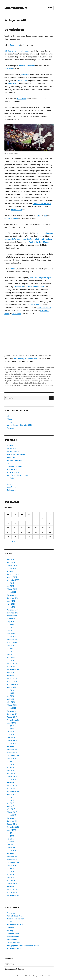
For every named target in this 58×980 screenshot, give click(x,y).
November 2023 (13, 613)
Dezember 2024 (13, 595)
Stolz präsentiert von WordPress (43, 976)
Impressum (9, 964)
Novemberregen (13, 940)
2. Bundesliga (11, 370)
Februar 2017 (12, 812)
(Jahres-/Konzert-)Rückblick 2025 (19, 425)
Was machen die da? (14, 949)
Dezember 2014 (13, 886)
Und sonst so (49, 367)
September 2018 (13, 756)
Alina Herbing (21, 370)
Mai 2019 (10, 732)
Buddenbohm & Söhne (15, 916)
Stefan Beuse (19, 287)
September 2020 (13, 684)
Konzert (39, 376)
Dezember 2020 (13, 675)
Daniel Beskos (13, 84)
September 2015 (13, 863)
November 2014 (13, 889)
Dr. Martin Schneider (37, 372)
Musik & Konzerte (38, 367)
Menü (50, 8)
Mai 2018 (10, 768)
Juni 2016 (10, 836)
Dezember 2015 (13, 854)
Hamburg (36, 374)
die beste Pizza (16, 209)
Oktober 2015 (12, 860)
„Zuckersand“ (34, 305)
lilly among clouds (17, 379)
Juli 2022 (10, 649)
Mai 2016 (10, 839)
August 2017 (11, 794)
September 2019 (13, 720)
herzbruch (10, 928)
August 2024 (11, 601)
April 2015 (10, 878)
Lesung (7, 379)
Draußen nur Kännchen (15, 919)
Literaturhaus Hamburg (44, 233)
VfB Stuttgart (42, 385)
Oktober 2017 (12, 788)
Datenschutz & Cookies (14, 969)
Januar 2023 (11, 637)
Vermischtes (14, 30)
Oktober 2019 (12, 717)
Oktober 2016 (12, 824)
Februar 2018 (12, 776)
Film (8, 463)
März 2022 (11, 657)
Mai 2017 (10, 803)
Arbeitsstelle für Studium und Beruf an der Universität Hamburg (28, 239)
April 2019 (10, 735)
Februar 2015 (12, 884)
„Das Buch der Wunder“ (36, 287)
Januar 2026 (11, 568)
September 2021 (13, 669)
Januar (9, 422)
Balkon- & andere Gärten (16, 454)
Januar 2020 (11, 708)
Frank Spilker (34, 242)
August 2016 (11, 830)
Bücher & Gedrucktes (14, 460)
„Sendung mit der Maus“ (42, 203)
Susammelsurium (16, 8)
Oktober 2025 (12, 577)
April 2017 (10, 806)
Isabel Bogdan (45, 242)
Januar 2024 (11, 607)
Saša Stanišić (22, 81)
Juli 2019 (10, 726)
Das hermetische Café (15, 925)
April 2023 (10, 631)
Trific (24, 45)
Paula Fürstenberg (34, 381)
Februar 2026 (12, 565)
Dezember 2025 (13, 571)
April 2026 (10, 559)
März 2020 (11, 702)
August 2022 (11, 646)
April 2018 (10, 771)
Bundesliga (31, 370)
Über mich (9, 959)
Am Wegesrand (12, 448)
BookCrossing (12, 457)
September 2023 (13, 619)
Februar (9, 419)
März (9, 416)
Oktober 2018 (12, 753)
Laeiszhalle (9, 69)
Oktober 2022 (12, 643)
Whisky (50, 385)
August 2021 (11, 672)
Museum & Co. (12, 469)
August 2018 (11, 759)
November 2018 (13, 750)
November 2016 (13, 821)
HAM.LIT (12, 269)
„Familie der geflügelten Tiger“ (39, 278)
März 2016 (11, 845)
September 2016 (13, 827)
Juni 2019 (10, 729)
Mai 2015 (10, 875)
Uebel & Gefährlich (44, 308)
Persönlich (11, 478)
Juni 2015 (10, 872)
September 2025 (13, 580)
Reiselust (10, 484)
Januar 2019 (11, 744)
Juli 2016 (10, 833)
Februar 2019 (12, 741)
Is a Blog (10, 931)
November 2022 (13, 640)
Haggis (23, 374)
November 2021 (13, 663)
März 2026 (11, 562)
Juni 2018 (10, 765)
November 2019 (13, 714)
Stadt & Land (11, 487)
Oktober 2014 (12, 892)
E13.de (9, 922)
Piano (9, 481)
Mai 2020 (10, 696)
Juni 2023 (10, 628)
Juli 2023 (10, 625)
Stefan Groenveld (13, 943)
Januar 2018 (11, 779)
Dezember (10, 428)
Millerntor (23, 381)
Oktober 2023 (12, 616)
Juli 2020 (10, 690)
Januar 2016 (11, 851)
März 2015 (11, 881)
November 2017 (13, 785)
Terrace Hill (16, 313)
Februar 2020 (12, 705)
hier (38, 215)
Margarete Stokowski (12, 381)
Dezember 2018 (13, 747)
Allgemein (10, 445)
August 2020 (11, 687)
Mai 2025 (10, 586)
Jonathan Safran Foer (26, 66)
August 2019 (11, 723)
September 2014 (13, 895)
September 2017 (13, 791)
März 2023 (11, 634)
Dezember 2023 (13, 610)
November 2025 (13, 574)
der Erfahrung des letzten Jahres (26, 359)
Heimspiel (44, 374)
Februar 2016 (12, 848)
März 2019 (11, 738)
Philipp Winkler (46, 381)
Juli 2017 (10, 797)
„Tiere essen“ (25, 75)
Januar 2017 (11, 815)
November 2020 (13, 678)
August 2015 (11, 866)
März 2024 (11, 604)
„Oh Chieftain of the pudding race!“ (18, 51)
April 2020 (10, 699)
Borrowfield (11, 913)
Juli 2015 (10, 869)
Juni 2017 (10, 800)
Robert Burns (9, 383)
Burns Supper (15, 45)
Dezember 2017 (13, 782)
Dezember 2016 (13, 818)
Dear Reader (25, 372)
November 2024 (13, 598)
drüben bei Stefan (11, 218)
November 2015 (13, 857)
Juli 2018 (10, 762)
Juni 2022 (10, 652)
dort (45, 215)
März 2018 (11, 773)
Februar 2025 (12, 589)
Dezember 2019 (13, 711)
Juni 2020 (10, 693)
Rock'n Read (19, 383)
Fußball (17, 374)
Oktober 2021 (12, 666)
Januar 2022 (11, 660)
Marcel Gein (45, 379)
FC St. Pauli (21, 99)
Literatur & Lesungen (24, 367)
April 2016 (10, 842)
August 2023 (11, 622)
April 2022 (10, 655)
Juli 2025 (10, 583)
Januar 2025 (11, 592)
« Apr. (14, 541)
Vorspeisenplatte (13, 937)
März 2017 (11, 809)
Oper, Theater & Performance (17, 475)
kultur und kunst (13, 934)
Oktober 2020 (12, 681)
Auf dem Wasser (13, 451)
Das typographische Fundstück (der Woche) (23, 946)
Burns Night (40, 370)
